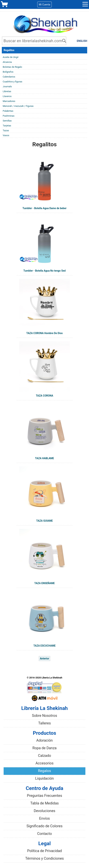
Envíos (45, 818)
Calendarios (9, 77)
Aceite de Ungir (11, 57)
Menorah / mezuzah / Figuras (18, 106)
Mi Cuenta (44, 5)
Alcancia (7, 62)
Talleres (44, 723)
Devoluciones (44, 811)
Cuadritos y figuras (12, 82)
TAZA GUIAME (44, 521)
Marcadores (9, 101)
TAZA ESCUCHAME (44, 646)
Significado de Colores (44, 826)
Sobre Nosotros (45, 716)
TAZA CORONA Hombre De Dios (44, 333)
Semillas (7, 121)
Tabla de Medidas (44, 803)
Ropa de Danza (44, 748)
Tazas (6, 130)
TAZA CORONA (44, 396)
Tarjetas (7, 126)
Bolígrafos (8, 72)
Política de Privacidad (44, 851)
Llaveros (7, 96)
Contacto (44, 834)
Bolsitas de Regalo (12, 67)
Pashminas (9, 116)
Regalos (44, 771)
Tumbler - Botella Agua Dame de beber (44, 208)
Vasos (6, 135)
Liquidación (45, 778)
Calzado (44, 756)
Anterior (44, 659)
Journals (7, 86)
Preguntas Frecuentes (44, 796)
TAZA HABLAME (44, 458)
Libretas (7, 91)
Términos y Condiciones (44, 858)
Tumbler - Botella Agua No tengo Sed (44, 271)
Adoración (45, 740)
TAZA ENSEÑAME (45, 583)
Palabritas (8, 111)
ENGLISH (82, 41)
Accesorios (44, 763)
